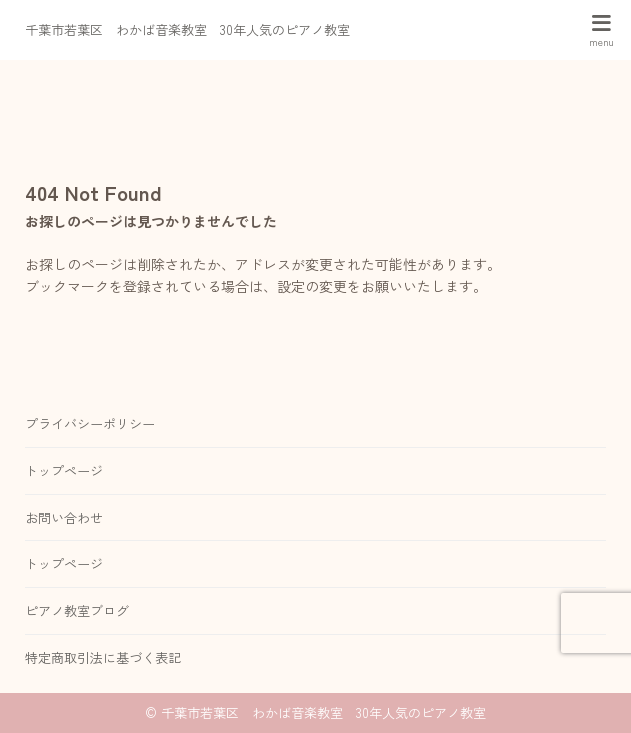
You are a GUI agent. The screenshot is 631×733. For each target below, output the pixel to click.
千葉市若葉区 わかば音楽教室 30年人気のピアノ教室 (187, 29)
